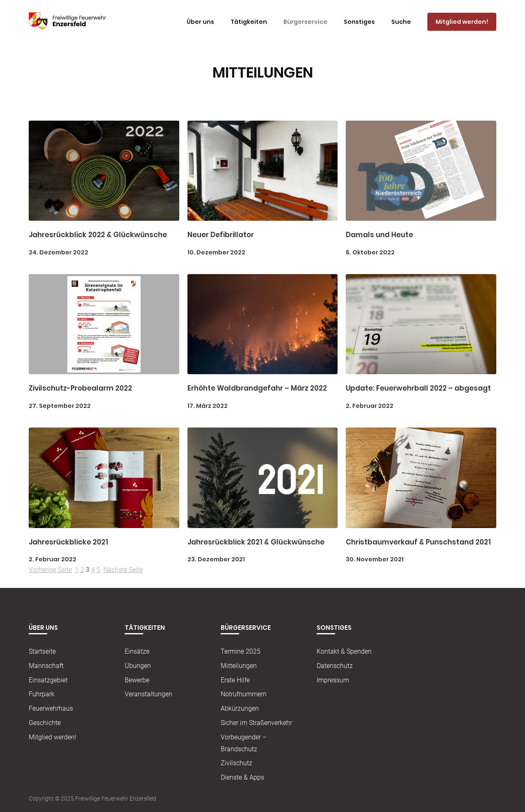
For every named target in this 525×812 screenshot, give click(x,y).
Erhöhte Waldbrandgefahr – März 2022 (257, 389)
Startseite (42, 651)
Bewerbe (137, 680)
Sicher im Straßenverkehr (256, 723)
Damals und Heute (379, 235)
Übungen (138, 666)
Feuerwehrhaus (51, 708)
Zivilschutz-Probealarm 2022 (80, 389)
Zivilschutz (236, 763)
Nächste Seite (123, 570)
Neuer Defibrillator (221, 235)
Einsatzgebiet (48, 680)
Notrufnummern (244, 694)
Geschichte (45, 723)
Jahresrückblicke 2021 (68, 542)
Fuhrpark (42, 694)
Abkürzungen (240, 708)
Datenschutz (335, 666)
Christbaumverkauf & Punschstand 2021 (418, 542)
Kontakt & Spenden (344, 651)
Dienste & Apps (242, 777)
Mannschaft (46, 666)
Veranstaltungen (148, 694)
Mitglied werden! (52, 737)
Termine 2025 (241, 651)
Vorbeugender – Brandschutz (244, 743)
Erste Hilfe (235, 680)
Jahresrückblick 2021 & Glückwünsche (256, 542)
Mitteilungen (239, 666)
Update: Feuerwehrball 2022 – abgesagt (418, 389)
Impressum (333, 680)
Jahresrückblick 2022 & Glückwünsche (98, 235)
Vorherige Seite (50, 570)
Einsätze (137, 651)
